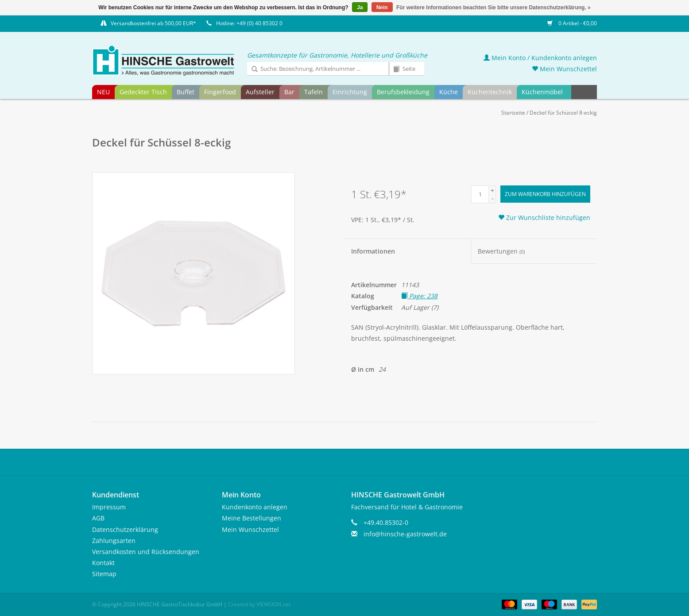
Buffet (186, 92)
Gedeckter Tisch (143, 92)
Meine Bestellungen (252, 518)
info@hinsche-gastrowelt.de (405, 534)
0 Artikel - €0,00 (572, 23)
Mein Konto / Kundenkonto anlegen (540, 58)
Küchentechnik (490, 92)
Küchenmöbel (542, 92)
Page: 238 (419, 296)
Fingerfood (220, 92)
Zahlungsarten (114, 541)
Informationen (373, 251)
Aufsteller (260, 92)
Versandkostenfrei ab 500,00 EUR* (153, 23)
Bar (289, 92)
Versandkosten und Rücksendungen (146, 552)
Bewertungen (501, 251)
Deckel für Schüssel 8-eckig (563, 113)
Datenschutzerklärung (125, 529)
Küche (449, 92)
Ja (360, 8)
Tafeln (314, 92)
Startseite (513, 113)
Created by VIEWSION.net (259, 604)
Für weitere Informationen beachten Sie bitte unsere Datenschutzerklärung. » (494, 8)
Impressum (109, 507)
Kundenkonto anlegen (255, 507)
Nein (382, 8)
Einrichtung (350, 92)
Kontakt (103, 563)
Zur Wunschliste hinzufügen (544, 218)
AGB (98, 518)
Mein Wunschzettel (564, 69)
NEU (103, 92)
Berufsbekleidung (403, 92)
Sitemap (104, 574)
